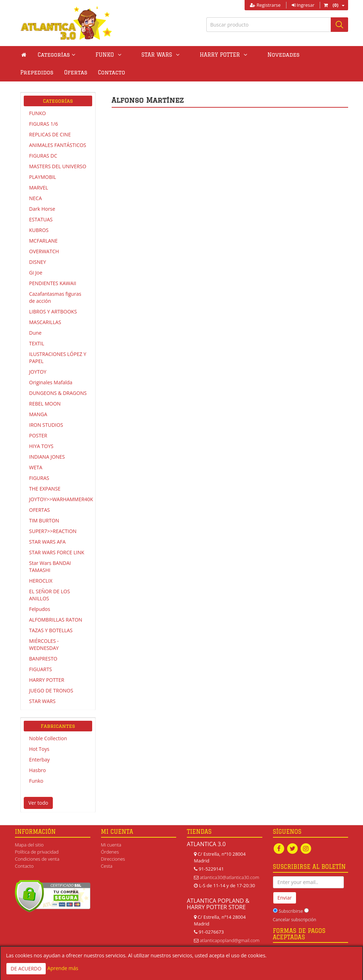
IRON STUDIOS (46, 425)
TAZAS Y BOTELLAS (51, 630)
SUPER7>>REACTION (53, 531)
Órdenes (110, 852)
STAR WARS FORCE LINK (57, 552)
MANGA (38, 414)
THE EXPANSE (45, 489)
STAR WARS (42, 701)
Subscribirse (291, 911)
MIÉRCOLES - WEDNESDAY (44, 644)
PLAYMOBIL (43, 177)
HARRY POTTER (47, 680)
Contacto (34, 72)
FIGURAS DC (43, 156)
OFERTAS (40, 510)
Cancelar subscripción (295, 920)
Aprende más (63, 968)
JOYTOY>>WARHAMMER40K (61, 499)
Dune (35, 333)
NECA (35, 198)
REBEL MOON (45, 404)
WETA (36, 467)
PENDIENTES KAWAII (53, 283)
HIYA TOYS (41, 446)
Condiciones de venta (37, 859)
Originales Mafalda (51, 382)
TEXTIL (37, 343)
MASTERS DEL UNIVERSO (58, 166)
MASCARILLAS (45, 322)
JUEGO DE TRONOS (51, 690)
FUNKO (37, 113)
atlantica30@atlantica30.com (229, 877)
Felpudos (40, 609)
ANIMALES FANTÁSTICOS (58, 145)
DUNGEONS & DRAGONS (58, 393)
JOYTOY (38, 372)
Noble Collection (48, 738)
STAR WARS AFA (47, 542)
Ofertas (327, 55)
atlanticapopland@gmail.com (229, 940)
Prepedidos (288, 55)
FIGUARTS (40, 669)
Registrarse (265, 5)
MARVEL (39, 188)
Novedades (245, 55)
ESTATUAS (41, 219)
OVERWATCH (44, 251)
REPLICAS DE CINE (50, 134)
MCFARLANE (43, 241)
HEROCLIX (41, 581)
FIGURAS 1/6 (43, 124)
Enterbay (39, 760)
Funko (36, 781)
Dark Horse (42, 209)
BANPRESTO (43, 659)
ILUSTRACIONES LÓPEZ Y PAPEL (58, 358)
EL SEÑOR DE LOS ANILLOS (49, 595)
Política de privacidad (37, 852)
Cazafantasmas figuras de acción (55, 297)
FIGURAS (39, 478)
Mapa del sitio (29, 845)
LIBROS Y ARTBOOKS (53, 311)
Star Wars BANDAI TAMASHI (50, 567)
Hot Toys (39, 749)
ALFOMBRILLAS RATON (56, 620)
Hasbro (37, 770)
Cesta (107, 866)
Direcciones (113, 859)
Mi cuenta (111, 845)
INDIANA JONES (47, 457)
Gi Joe (36, 273)
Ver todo (38, 803)
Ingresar (303, 5)
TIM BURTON (44, 520)
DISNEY (38, 262)
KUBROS (39, 230)
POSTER (38, 435)
